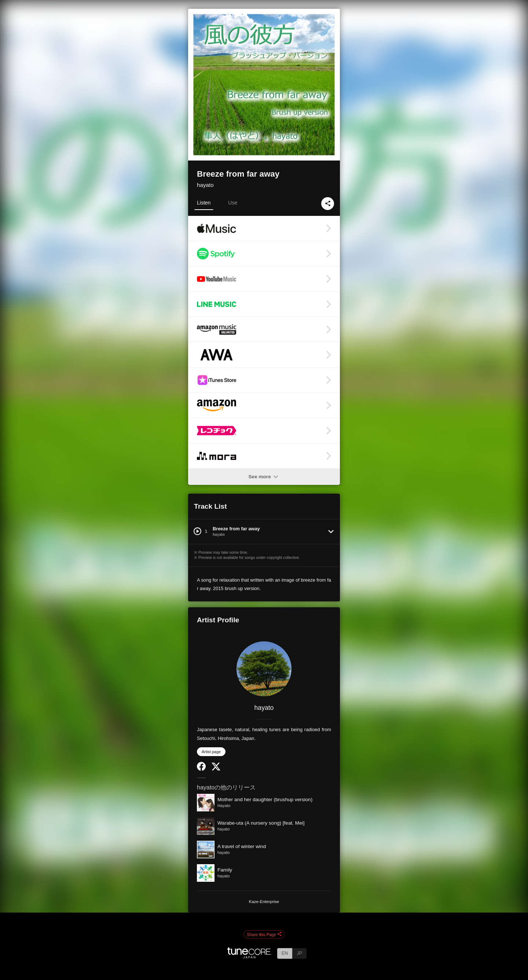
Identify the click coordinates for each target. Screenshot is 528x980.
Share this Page (264, 935)
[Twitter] (216, 769)
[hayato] (264, 669)
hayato (205, 185)
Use (233, 203)
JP (299, 953)
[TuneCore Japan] (249, 956)
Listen (204, 203)
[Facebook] (201, 769)
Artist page (211, 752)
